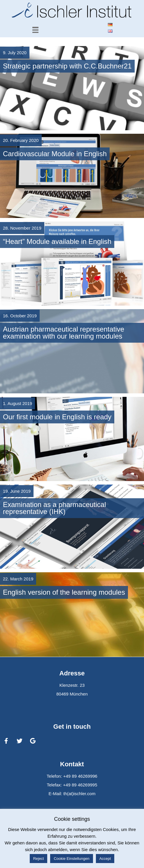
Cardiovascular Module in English (55, 154)
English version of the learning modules (64, 592)
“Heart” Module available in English (57, 241)
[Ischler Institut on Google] (33, 741)
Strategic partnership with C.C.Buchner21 (67, 66)
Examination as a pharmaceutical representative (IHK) (55, 508)
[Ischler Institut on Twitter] (20, 741)
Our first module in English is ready (57, 417)
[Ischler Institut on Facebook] (6, 741)
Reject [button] (39, 859)
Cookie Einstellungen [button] (71, 859)
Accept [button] (105, 859)
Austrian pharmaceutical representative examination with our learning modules (64, 333)
